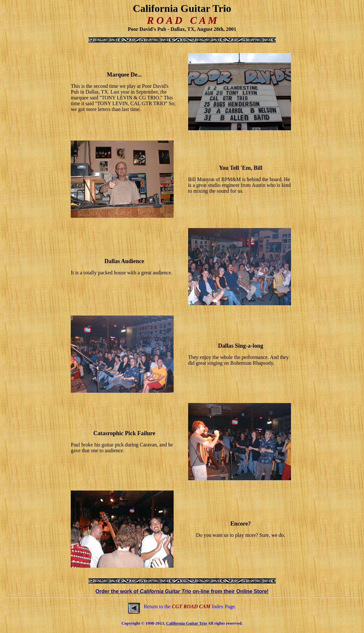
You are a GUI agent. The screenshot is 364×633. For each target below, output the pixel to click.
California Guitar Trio (187, 623)
